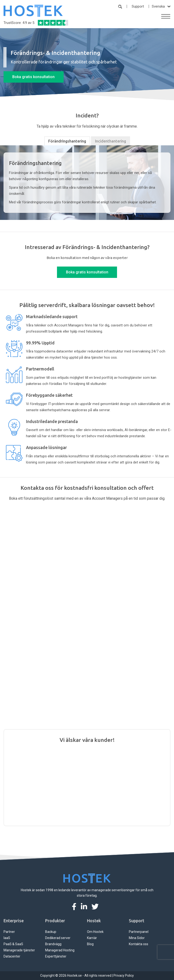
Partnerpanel (139, 932)
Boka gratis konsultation (33, 77)
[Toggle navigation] (166, 16)
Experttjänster (56, 956)
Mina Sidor (137, 938)
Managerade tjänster (19, 950)
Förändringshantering (67, 141)
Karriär (92, 938)
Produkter (55, 921)
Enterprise (14, 921)
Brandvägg (53, 944)
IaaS (7, 938)
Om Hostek (95, 932)
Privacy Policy (124, 976)
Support (138, 6)
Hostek (94, 921)
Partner (9, 932)
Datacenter (12, 956)
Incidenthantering (111, 141)
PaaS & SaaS (13, 944)
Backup (51, 932)
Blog (90, 944)
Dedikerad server (58, 938)
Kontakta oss (139, 944)
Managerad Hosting (60, 950)
